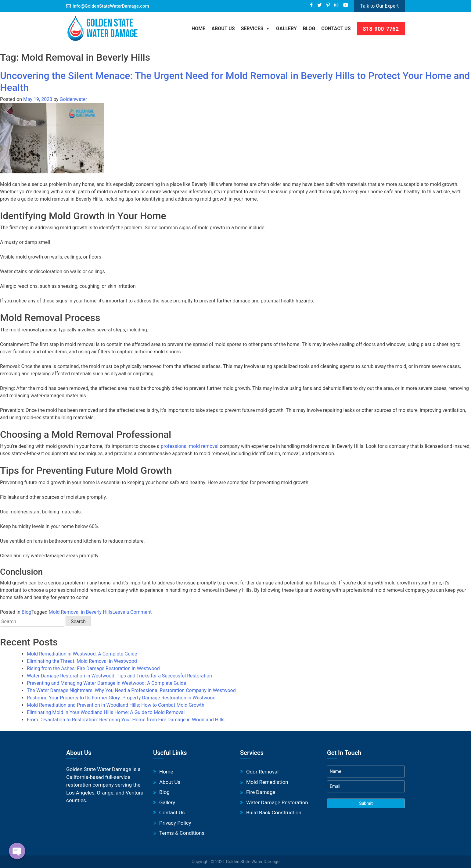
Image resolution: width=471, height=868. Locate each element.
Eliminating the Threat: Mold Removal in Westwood (82, 661)
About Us (223, 29)
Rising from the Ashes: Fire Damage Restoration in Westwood (93, 668)
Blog (27, 612)
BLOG (309, 29)
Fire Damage (261, 792)
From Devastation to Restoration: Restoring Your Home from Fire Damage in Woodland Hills (126, 720)
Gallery (286, 29)
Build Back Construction (274, 813)
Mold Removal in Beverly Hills (81, 612)
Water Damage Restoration (277, 802)
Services (255, 29)
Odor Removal (262, 772)
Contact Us (336, 29)
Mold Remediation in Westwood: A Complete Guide (82, 654)
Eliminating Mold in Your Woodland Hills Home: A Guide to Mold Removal (106, 712)
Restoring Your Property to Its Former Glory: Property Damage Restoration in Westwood (121, 698)
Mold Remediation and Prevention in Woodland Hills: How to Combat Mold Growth (116, 705)
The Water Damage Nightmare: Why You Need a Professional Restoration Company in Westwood (131, 690)
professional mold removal (190, 446)
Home (198, 29)
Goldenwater (74, 99)
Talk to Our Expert (379, 6)
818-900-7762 (381, 29)
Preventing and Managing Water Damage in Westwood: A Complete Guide (106, 683)
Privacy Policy (175, 823)
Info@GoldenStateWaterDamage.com (111, 6)
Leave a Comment (132, 612)
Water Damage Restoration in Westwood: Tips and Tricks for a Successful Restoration (119, 676)
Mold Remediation (267, 782)
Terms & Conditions (182, 833)
